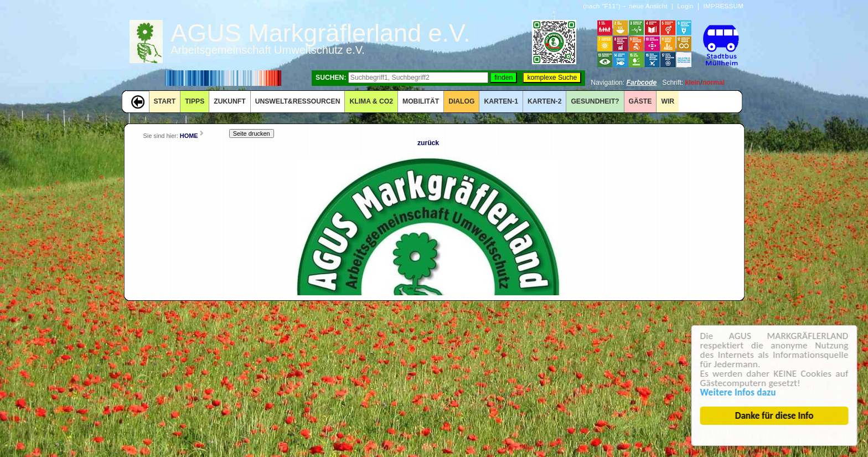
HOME (189, 136)
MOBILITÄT (421, 101)
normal (714, 83)
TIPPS (195, 101)
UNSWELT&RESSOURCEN (298, 101)
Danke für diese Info (776, 416)
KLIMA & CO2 (371, 101)
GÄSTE (640, 101)
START (165, 101)
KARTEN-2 (544, 101)
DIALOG (461, 101)
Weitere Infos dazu (739, 392)
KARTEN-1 (501, 101)
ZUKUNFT (229, 101)
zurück (428, 143)
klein (693, 83)
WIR (668, 101)
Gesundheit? (595, 101)
